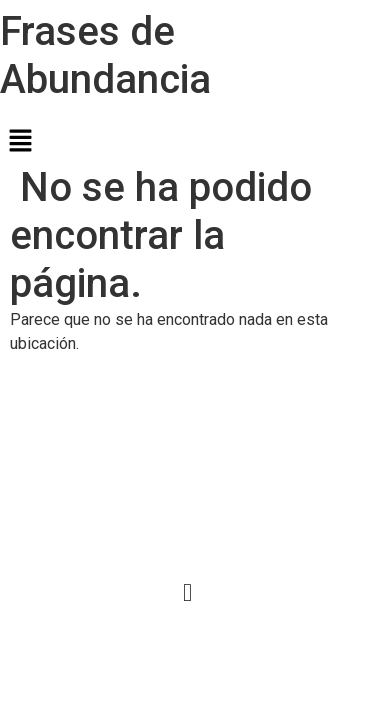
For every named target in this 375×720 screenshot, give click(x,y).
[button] (187, 142)
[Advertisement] (187, 467)
